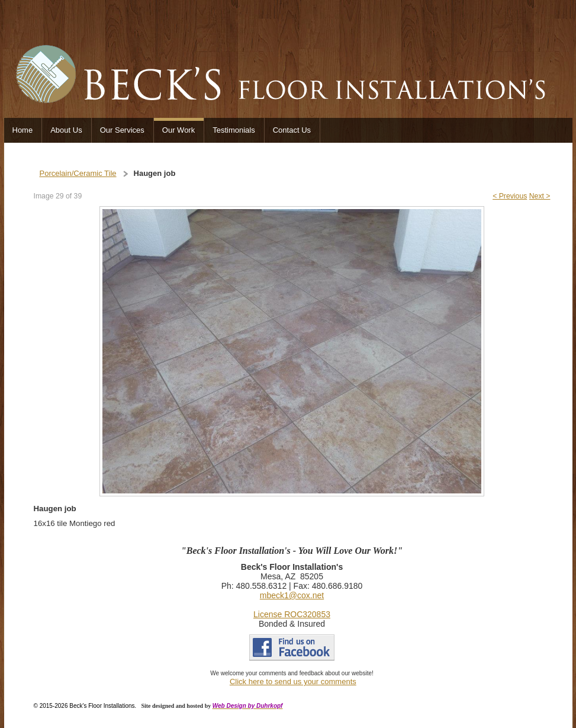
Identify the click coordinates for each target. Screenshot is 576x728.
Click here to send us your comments (293, 682)
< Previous (510, 196)
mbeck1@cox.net (292, 595)
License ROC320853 (292, 614)
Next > (540, 196)
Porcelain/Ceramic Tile (78, 173)
